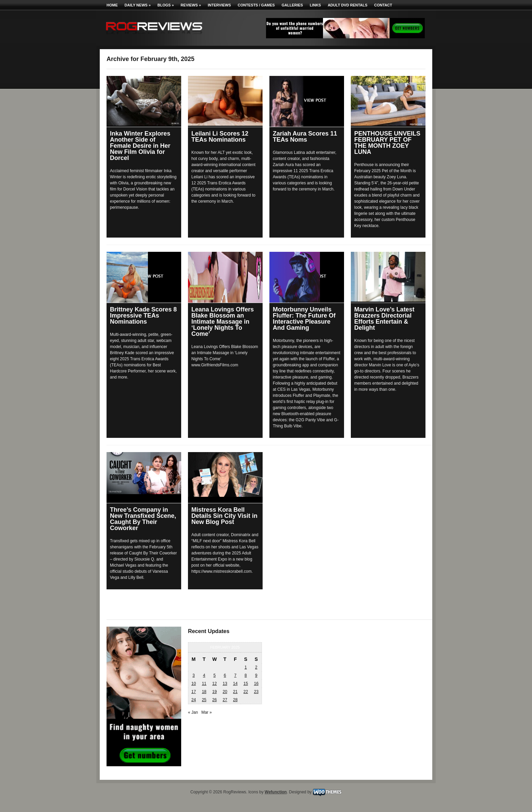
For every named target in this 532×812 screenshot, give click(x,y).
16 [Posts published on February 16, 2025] (256, 684)
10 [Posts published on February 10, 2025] (194, 684)
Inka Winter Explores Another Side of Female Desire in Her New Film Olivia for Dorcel (140, 146)
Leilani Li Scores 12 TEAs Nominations (220, 137)
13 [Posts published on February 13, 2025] (225, 684)
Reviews (191, 5)
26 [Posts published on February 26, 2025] (215, 700)
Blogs (166, 5)
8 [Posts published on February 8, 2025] (246, 675)
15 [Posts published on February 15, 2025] (245, 684)
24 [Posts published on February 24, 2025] (194, 700)
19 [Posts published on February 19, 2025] (215, 692)
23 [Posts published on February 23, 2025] (256, 692)
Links (315, 5)
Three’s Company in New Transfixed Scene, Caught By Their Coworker (143, 519)
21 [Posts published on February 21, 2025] (235, 692)
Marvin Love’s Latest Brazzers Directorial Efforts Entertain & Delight (384, 319)
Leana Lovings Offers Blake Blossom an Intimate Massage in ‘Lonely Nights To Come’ (223, 322)
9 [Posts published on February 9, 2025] (256, 675)
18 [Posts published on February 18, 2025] (204, 692)
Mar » (206, 712)
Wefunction (276, 792)
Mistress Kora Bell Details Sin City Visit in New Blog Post (224, 516)
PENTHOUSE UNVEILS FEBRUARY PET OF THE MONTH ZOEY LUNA (387, 143)
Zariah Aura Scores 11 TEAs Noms (305, 137)
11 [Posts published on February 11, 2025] (204, 684)
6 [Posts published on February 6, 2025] (225, 675)
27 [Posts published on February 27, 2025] (225, 700)
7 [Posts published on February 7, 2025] (235, 675)
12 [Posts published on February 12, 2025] (215, 684)
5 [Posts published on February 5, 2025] (215, 675)
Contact (383, 5)
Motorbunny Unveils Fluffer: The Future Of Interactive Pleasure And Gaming (304, 319)
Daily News (138, 5)
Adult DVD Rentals (348, 5)
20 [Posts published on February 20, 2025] (225, 692)
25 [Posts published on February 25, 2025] (204, 700)
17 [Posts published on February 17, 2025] (194, 692)
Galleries (292, 5)
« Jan (193, 712)
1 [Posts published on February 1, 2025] (246, 667)
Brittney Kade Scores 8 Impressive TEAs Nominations (143, 316)
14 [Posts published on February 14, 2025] (235, 684)
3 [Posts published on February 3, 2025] (194, 675)
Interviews (219, 5)
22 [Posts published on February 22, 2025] (245, 692)
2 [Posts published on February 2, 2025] (256, 667)
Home (112, 5)
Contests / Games (256, 5)
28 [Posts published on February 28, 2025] (235, 700)
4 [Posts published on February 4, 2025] (204, 675)
